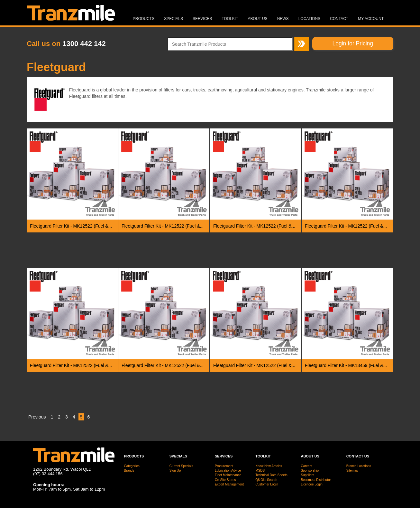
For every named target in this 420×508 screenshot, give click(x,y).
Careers (306, 466)
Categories (132, 466)
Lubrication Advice (228, 470)
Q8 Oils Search (266, 480)
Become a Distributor (316, 480)
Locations (309, 19)
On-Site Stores (225, 480)
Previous (37, 417)
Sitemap (352, 470)
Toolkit (230, 19)
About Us (258, 19)
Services (202, 19)
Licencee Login (311, 484)
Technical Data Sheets (271, 475)
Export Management (229, 484)
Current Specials (181, 466)
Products (144, 19)
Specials (173, 19)
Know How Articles (269, 466)
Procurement (224, 466)
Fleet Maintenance (228, 475)
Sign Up (175, 470)
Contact (339, 19)
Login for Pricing (353, 43)
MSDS (260, 470)
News (283, 19)
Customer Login (267, 484)
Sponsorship (310, 470)
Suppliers (307, 475)
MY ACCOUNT (371, 19)
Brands (129, 470)
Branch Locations (359, 466)
